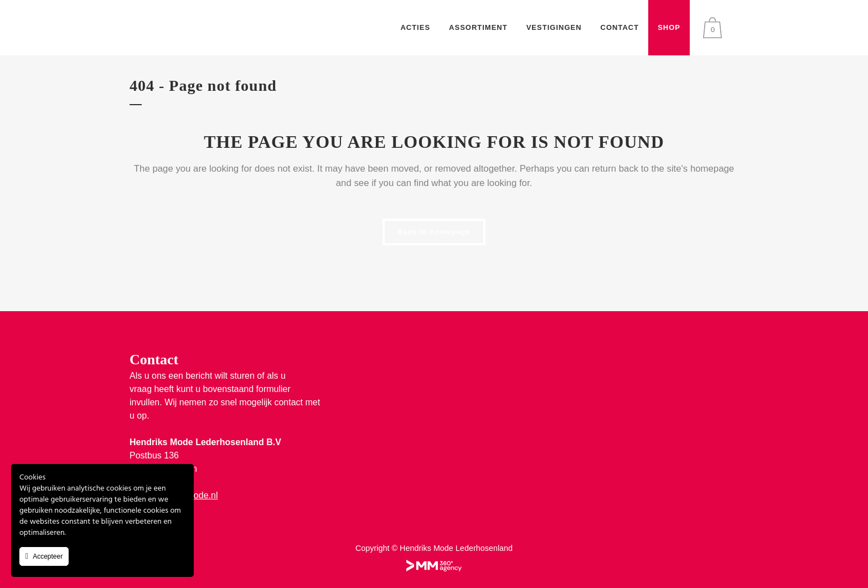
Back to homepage (434, 232)
